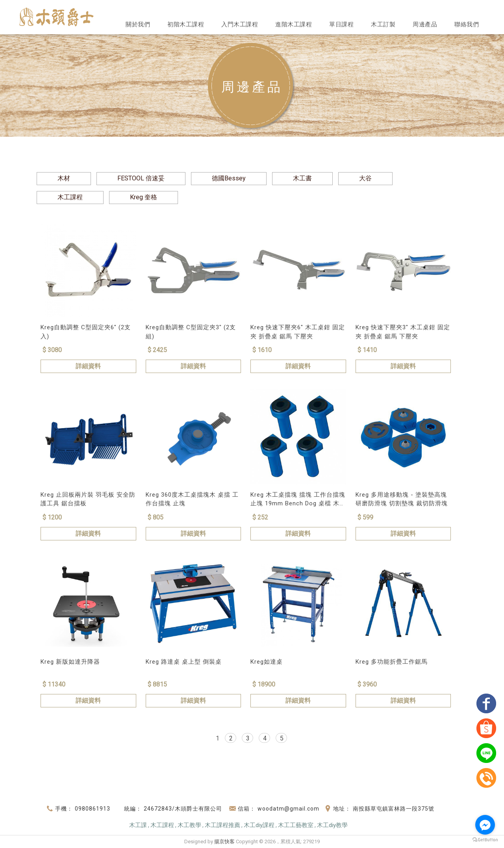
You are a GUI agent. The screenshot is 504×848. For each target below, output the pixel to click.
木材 (64, 178)
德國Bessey (229, 178)
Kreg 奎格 (144, 197)
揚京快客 (224, 842)
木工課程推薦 (222, 825)
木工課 (138, 825)
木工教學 (189, 825)
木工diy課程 (259, 825)
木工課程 (70, 197)
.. (278, 842)
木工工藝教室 (296, 825)
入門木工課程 (240, 24)
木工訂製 (383, 24)
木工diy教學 (332, 825)
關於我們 (138, 24)
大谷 (365, 178)
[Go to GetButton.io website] (485, 840)
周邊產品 (425, 24)
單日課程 (341, 24)
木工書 (302, 178)
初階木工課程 (186, 24)
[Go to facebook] (485, 825)
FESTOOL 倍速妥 (141, 178)
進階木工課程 (294, 24)
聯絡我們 (467, 24)
